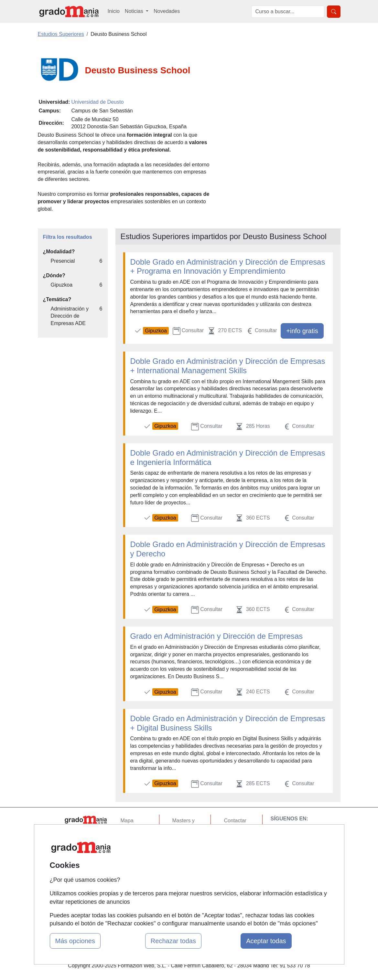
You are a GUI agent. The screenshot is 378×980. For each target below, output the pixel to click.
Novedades (167, 11)
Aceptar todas (266, 941)
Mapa (127, 821)
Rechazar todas (173, 941)
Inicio (114, 11)
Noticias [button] (135, 11)
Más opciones (75, 941)
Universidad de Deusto (97, 102)
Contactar (235, 821)
